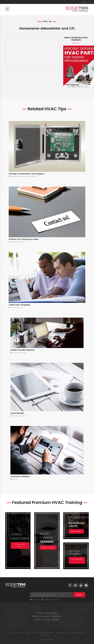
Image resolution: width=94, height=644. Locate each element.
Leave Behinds (17, 413)
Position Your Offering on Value (24, 239)
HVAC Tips (19, 633)
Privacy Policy (78, 633)
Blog (28, 633)
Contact (46, 635)
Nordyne (50, 640)
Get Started (77, 560)
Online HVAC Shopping (19, 305)
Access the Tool (20, 545)
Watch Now (48, 548)
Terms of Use (62, 633)
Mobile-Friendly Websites (23, 350)
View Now (76, 531)
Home (9, 633)
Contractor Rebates (20, 476)
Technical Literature (43, 633)
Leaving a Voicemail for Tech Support (27, 174)
